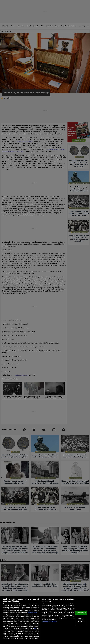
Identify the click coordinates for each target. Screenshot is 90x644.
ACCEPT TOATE (81, 613)
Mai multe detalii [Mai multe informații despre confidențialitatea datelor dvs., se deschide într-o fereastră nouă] (33, 612)
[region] (45, 620)
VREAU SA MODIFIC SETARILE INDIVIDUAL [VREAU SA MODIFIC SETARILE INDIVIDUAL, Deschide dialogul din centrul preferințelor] (81, 621)
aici (35, 628)
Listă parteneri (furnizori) (49, 621)
